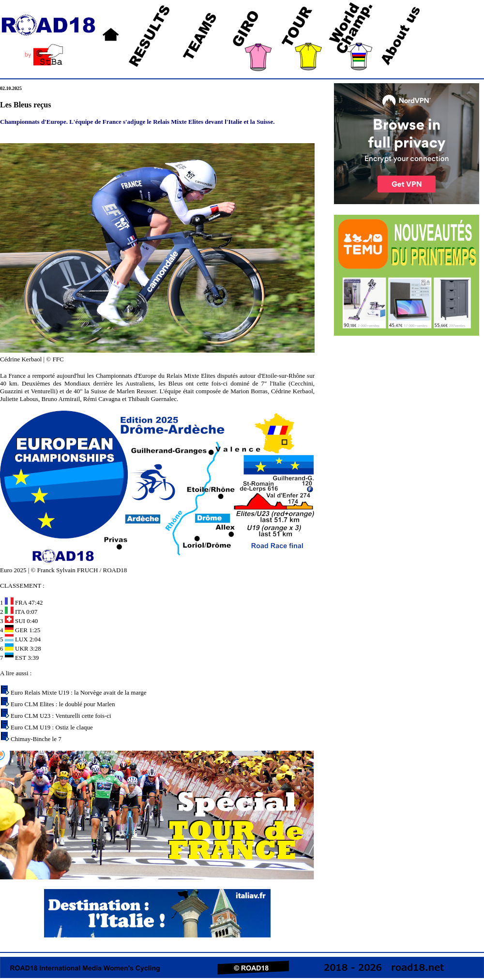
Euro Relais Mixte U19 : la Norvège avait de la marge (79, 692)
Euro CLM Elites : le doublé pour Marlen (63, 704)
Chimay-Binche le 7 (36, 739)
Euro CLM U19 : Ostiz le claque (52, 727)
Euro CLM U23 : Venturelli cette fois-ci (61, 716)
